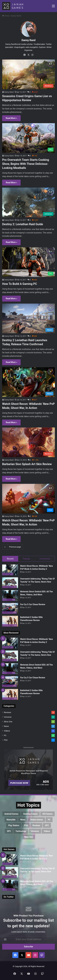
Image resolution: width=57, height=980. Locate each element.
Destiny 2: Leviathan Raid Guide (23, 224)
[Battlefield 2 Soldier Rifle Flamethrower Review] (10, 621)
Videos (7, 731)
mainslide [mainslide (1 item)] (11, 820)
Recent (10, 559)
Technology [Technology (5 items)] (21, 831)
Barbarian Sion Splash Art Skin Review (27, 464)
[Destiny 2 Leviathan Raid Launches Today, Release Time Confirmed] (28, 318)
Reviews (8, 712)
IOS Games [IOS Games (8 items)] (47, 814)
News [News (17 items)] (23, 820)
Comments (45, 559)
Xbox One (8, 722)
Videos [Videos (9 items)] (47, 831)
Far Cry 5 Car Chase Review (33, 604)
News (6, 726)
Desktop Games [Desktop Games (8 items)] (30, 814)
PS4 (6, 740)
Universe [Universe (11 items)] (35, 831)
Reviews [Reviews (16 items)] (36, 825)
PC (5, 735)
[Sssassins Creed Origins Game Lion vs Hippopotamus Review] (28, 74)
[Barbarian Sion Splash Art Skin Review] (28, 442)
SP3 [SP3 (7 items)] (9, 831)
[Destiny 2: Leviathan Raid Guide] (28, 202)
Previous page (13, 547)
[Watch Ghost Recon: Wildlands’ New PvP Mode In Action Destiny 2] (10, 570)
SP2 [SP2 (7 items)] (47, 825)
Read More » (11, 118)
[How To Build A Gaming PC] (28, 262)
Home (6, 16)
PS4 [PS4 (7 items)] (26, 825)
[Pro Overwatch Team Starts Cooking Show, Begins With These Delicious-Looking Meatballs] (28, 138)
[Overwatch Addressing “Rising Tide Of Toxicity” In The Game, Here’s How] (10, 583)
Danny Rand (28, 40)
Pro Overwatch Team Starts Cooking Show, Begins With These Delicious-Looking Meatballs (26, 164)
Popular (27, 559)
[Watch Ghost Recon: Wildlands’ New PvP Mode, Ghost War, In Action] (28, 382)
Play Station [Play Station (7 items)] (14, 825)
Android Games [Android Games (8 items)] (11, 814)
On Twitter (9, 897)
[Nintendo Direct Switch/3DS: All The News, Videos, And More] (10, 596)
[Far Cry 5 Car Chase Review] (10, 608)
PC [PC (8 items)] (49, 820)
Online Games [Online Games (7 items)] (37, 820)
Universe (8, 717)
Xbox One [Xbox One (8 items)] (28, 837)
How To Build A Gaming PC (20, 284)
